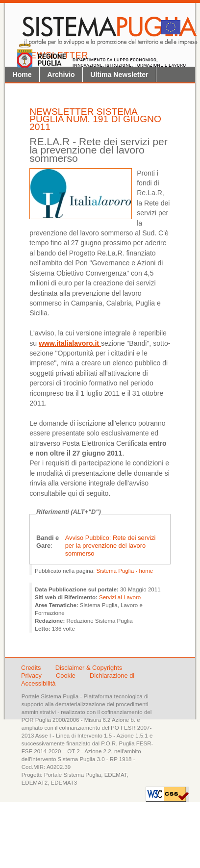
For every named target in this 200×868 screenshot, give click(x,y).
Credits (31, 668)
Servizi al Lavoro (120, 597)
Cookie (66, 676)
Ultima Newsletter (119, 75)
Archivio (61, 75)
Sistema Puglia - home (125, 571)
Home (22, 75)
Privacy (32, 676)
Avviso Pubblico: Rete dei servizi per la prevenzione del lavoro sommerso (111, 546)
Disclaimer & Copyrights (89, 668)
